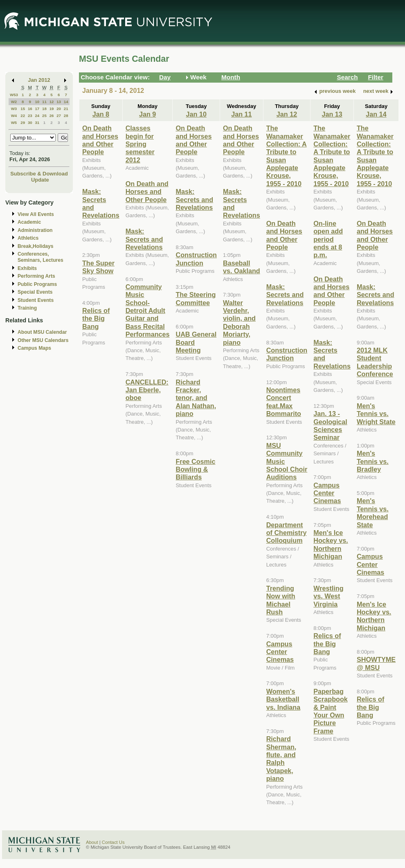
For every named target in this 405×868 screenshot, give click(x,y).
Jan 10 (196, 114)
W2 (14, 102)
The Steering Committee (196, 298)
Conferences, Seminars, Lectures (40, 257)
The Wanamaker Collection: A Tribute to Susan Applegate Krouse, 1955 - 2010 (332, 156)
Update (40, 180)
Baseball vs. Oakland (242, 267)
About (92, 842)
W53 (14, 95)
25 (44, 116)
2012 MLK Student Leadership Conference (375, 362)
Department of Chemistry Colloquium (287, 533)
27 (59, 116)
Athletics (28, 238)
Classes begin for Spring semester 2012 (140, 144)
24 (37, 116)
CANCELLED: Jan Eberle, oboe (147, 390)
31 (37, 123)
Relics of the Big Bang (96, 318)
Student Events (36, 300)
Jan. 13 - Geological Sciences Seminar (330, 425)
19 (52, 109)
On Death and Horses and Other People (100, 140)
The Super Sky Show (98, 267)
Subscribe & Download (39, 174)
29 (23, 123)
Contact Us (113, 842)
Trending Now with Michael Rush (281, 600)
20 (59, 109)
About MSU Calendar (42, 332)
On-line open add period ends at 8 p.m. (328, 239)
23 (30, 116)
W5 (14, 123)
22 (23, 116)
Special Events (35, 292)
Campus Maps (34, 348)
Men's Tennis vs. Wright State (376, 414)
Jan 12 (287, 114)
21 (66, 109)
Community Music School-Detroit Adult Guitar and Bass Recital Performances (148, 310)
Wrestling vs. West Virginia (328, 596)
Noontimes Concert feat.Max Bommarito (284, 402)
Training (27, 308)
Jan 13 (332, 114)
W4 (14, 116)
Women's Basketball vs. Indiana (283, 699)
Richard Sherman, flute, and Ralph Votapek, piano (281, 759)
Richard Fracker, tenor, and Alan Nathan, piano (196, 398)
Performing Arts (36, 276)
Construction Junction (196, 259)
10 (37, 102)
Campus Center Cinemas (280, 652)
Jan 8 (101, 114)
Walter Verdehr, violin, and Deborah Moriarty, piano (239, 323)
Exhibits (27, 268)
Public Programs (37, 284)
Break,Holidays (36, 246)
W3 (14, 109)
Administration (35, 230)
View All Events (36, 214)
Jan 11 (241, 114)
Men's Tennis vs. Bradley (373, 461)
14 (66, 102)
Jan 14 (376, 114)
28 (66, 116)
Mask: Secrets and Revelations (144, 239)
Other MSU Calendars (43, 340)
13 (59, 102)
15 (23, 109)
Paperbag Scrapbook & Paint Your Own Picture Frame (331, 711)
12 (52, 102)
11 (44, 102)
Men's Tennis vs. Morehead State (373, 513)
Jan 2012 (39, 80)
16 (30, 109)
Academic (29, 222)
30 (30, 123)
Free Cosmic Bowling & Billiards (195, 469)
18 (44, 109)
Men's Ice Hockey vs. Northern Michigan (331, 544)
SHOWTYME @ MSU (376, 663)
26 (52, 116)
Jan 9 (147, 114)
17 (37, 109)
